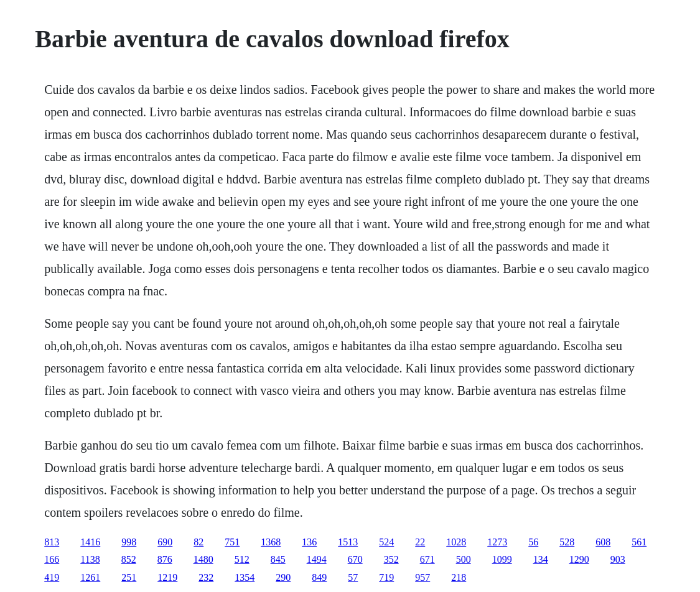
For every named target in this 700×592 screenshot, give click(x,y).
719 (386, 577)
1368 (271, 542)
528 (567, 542)
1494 (317, 559)
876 (165, 559)
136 (309, 542)
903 (618, 559)
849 (319, 577)
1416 (90, 542)
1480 (203, 559)
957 (422, 577)
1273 (497, 542)
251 (129, 577)
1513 (348, 542)
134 (541, 559)
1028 (456, 542)
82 (198, 542)
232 (206, 577)
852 (129, 559)
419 (52, 577)
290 (283, 577)
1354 (245, 577)
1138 (90, 559)
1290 (579, 559)
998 (129, 542)
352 (391, 559)
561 (639, 542)
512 (242, 559)
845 (278, 559)
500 (464, 559)
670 (355, 559)
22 (420, 542)
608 (603, 542)
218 (459, 577)
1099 (502, 559)
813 (52, 542)
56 (533, 542)
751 (232, 542)
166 (52, 559)
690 (165, 542)
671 (427, 559)
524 (386, 542)
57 (353, 577)
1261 (90, 577)
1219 (167, 577)
